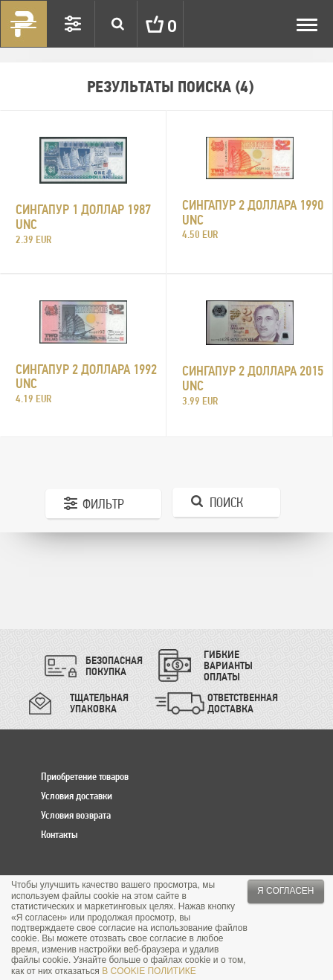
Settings (73, 24)
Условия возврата (76, 815)
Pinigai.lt (24, 24)
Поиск (226, 502)
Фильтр (103, 504)
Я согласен (286, 891)
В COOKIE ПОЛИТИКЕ (149, 971)
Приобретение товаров (85, 776)
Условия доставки (77, 796)
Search (117, 24)
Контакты (59, 834)
